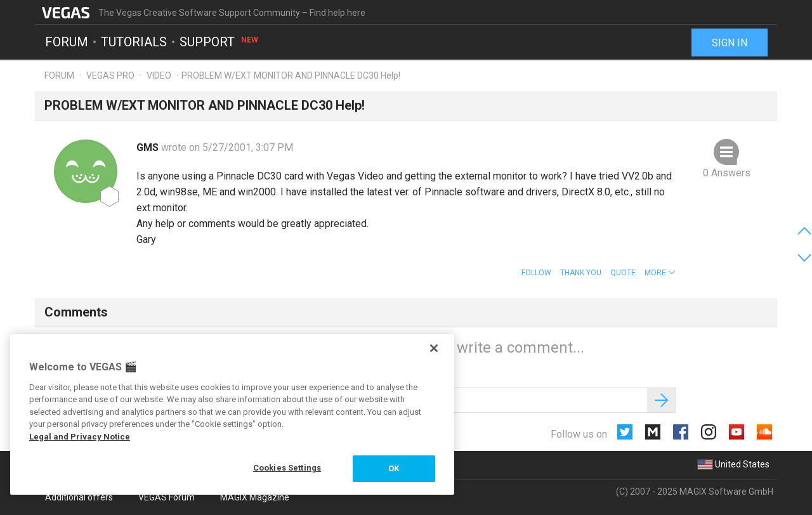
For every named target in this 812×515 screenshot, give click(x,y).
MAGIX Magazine (255, 497)
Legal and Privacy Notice (80, 437)
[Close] (434, 348)
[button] (660, 273)
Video (159, 75)
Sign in (730, 43)
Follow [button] (536, 273)
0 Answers (727, 173)
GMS (149, 147)
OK (394, 468)
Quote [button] (623, 273)
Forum (67, 42)
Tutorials (134, 42)
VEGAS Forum (167, 497)
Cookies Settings (287, 468)
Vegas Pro (110, 75)
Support (219, 42)
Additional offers (79, 497)
